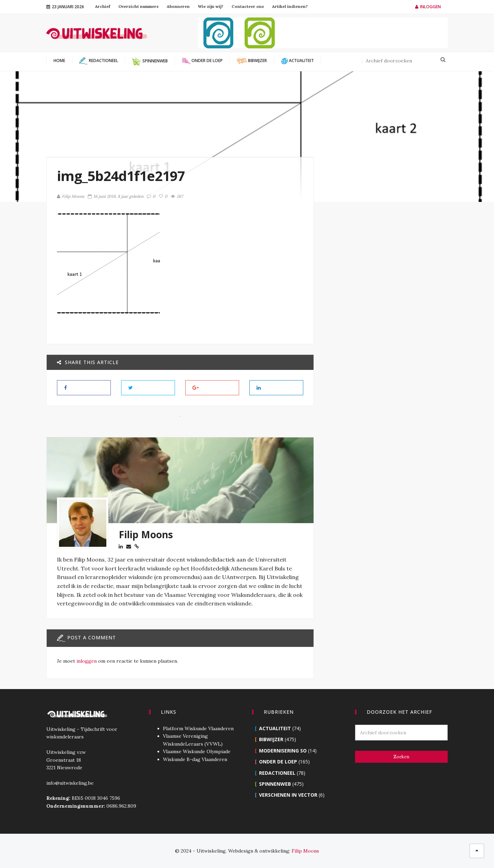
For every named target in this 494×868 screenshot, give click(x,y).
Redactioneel (277, 773)
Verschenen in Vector (288, 795)
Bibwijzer (271, 739)
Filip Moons (71, 196)
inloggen (87, 661)
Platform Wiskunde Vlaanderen (198, 728)
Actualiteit (275, 728)
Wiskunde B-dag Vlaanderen (195, 759)
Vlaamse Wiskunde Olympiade (197, 751)
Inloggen (428, 7)
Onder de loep (278, 762)
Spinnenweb (275, 784)
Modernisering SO (283, 751)
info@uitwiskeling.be (70, 783)
